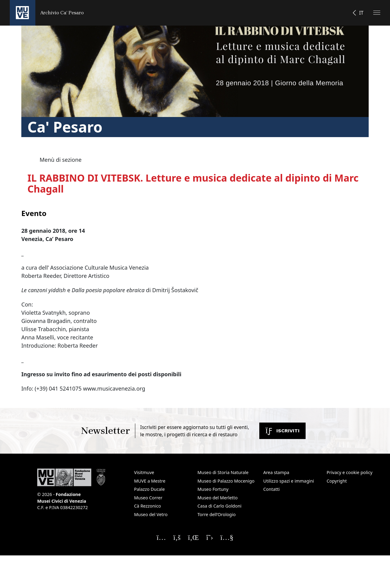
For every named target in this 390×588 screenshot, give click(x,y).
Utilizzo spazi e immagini (289, 481)
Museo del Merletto (218, 498)
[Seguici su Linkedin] (193, 537)
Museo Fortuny (213, 489)
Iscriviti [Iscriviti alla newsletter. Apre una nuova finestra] (282, 431)
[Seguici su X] (210, 537)
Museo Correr (148, 498)
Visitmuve (144, 472)
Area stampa (276, 472)
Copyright (337, 481)
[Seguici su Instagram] (161, 537)
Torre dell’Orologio (216, 514)
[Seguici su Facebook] (177, 537)
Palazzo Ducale (149, 489)
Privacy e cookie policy (349, 472)
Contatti (271, 489)
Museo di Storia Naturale (223, 472)
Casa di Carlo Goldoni (220, 506)
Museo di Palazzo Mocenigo (226, 481)
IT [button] (361, 13)
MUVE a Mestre (150, 481)
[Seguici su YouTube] (227, 537)
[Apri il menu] (377, 13)
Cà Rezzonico (147, 506)
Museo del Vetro (151, 514)
